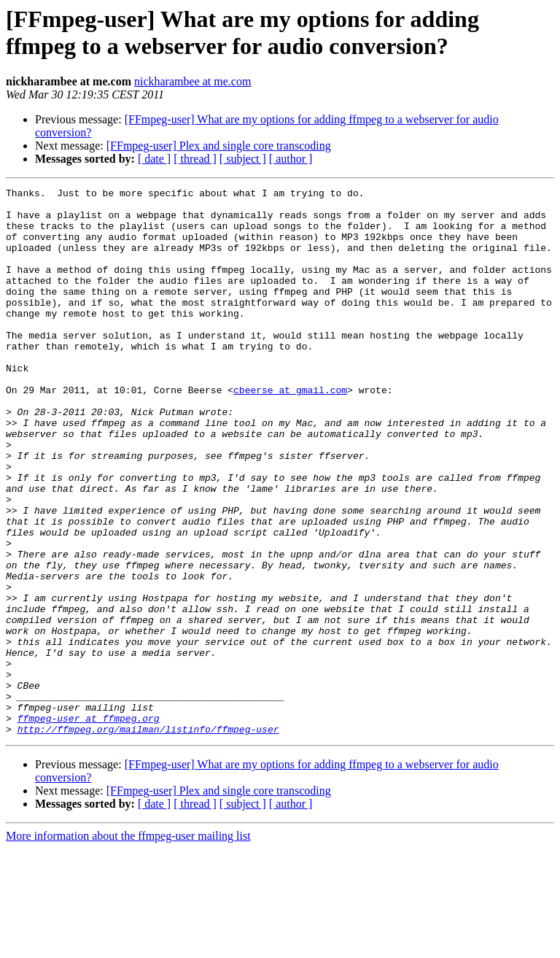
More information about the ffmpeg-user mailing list (128, 945)
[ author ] (291, 159)
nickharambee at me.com (192, 81)
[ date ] (154, 159)
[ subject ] (243, 159)
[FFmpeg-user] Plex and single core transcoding (219, 146)
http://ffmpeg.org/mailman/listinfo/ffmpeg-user (148, 838)
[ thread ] (195, 159)
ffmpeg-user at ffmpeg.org (89, 825)
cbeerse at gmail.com (290, 431)
